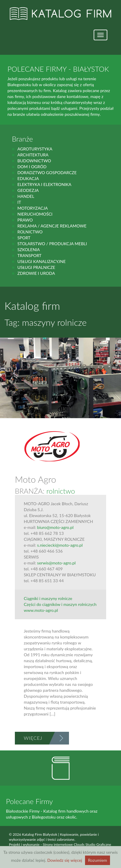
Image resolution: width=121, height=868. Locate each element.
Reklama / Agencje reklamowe (52, 226)
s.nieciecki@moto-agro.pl (60, 545)
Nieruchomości (35, 214)
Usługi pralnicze (36, 267)
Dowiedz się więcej (65, 860)
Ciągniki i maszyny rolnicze (48, 598)
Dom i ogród (32, 167)
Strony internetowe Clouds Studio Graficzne (77, 844)
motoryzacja (32, 208)
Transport (29, 255)
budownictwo (34, 161)
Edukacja (28, 178)
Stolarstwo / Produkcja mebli (52, 244)
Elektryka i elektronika (44, 184)
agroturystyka (35, 149)
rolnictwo (30, 232)
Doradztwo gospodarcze (47, 173)
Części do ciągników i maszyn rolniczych (60, 604)
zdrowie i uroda (36, 273)
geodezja (28, 190)
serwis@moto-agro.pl (56, 563)
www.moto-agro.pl (41, 610)
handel (26, 196)
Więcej (33, 738)
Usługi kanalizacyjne (41, 261)
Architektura (33, 155)
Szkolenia (28, 250)
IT (19, 202)
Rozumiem (98, 860)
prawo (25, 220)
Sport (24, 238)
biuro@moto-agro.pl (55, 527)
